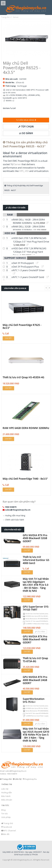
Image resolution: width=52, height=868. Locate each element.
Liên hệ (5, 789)
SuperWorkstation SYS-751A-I (34, 700)
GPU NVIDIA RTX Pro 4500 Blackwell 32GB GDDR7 (35, 538)
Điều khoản (7, 800)
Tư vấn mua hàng (26, 120)
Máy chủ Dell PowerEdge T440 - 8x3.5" (25, 479)
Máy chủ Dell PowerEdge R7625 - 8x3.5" (22, 326)
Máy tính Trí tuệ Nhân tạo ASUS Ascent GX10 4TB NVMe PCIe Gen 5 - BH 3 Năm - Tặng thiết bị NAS (36, 735)
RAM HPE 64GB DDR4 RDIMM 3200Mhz (26, 428)
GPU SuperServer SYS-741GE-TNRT (36, 608)
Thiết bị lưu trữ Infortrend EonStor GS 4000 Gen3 (36, 560)
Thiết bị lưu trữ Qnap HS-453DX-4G (23, 377)
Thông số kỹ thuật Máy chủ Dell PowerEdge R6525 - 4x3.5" (24, 188)
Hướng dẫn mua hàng (15, 515)
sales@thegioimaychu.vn (18, 510)
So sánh (26, 133)
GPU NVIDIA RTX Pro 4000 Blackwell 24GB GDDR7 (35, 680)
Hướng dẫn (7, 793)
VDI (27, 171)
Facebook (7, 827)
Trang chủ (8, 823)
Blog (3, 810)
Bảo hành (6, 796)
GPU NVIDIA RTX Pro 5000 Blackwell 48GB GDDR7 (35, 640)
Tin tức (5, 814)
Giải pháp (6, 817)
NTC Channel (10, 831)
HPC (22, 171)
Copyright (7, 860)
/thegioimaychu (30, 779)
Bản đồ (6, 834)
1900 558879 (11, 507)
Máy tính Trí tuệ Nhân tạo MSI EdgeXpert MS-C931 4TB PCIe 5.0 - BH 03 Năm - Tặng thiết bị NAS (36, 585)
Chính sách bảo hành (15, 520)
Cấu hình (40, 632)
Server (18, 164)
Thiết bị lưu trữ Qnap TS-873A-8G (35, 660)
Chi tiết (8, 338)
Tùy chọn (26, 127)
